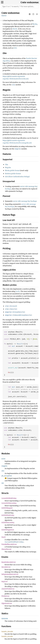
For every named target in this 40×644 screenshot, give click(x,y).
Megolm (8, 167)
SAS (15, 48)
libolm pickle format (12, 170)
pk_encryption (7, 476)
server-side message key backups (25, 201)
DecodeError (6, 567)
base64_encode (7, 636)
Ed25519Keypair (7, 508)
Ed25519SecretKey (8, 523)
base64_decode (7, 632)
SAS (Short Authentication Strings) (17, 176)
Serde (18, 291)
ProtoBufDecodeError (9, 544)
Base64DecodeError (9, 562)
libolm (35, 24)
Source (4, 16)
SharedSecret (6, 549)
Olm (7, 164)
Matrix (15, 29)
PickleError (5, 596)
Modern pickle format (13, 173)
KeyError (5, 582)
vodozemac (33, 2)
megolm (4, 466)
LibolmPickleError (8, 589)
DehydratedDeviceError (10, 574)
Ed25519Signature (8, 530)
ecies (3, 459)
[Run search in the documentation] (20, 7)
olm (3, 471)
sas (3, 483)
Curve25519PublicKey (9, 498)
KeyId (3, 537)
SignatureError (7, 603)
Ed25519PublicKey (8, 515)
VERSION (5, 619)
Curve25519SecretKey (9, 503)
